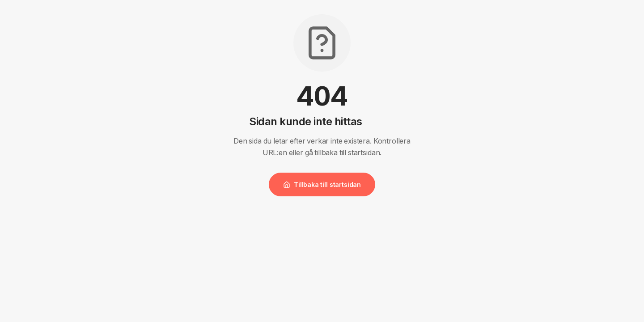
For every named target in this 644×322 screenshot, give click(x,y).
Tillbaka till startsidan (322, 184)
